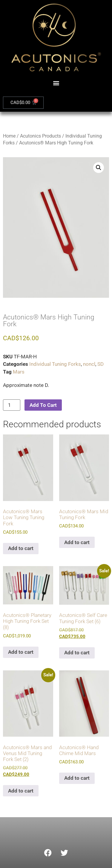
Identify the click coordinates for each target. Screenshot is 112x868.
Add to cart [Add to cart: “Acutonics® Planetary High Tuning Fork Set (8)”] (21, 652)
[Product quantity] (12, 405)
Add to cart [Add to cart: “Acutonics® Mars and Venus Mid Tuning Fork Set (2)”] (21, 791)
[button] (56, 83)
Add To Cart (43, 405)
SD (101, 364)
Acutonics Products (40, 136)
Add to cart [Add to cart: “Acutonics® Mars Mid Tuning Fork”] (77, 542)
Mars (19, 372)
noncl (89, 364)
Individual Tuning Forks (55, 364)
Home (9, 136)
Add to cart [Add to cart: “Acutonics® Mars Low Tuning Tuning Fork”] (21, 548)
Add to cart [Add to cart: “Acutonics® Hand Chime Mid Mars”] (77, 778)
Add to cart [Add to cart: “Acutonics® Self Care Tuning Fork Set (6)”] (77, 653)
